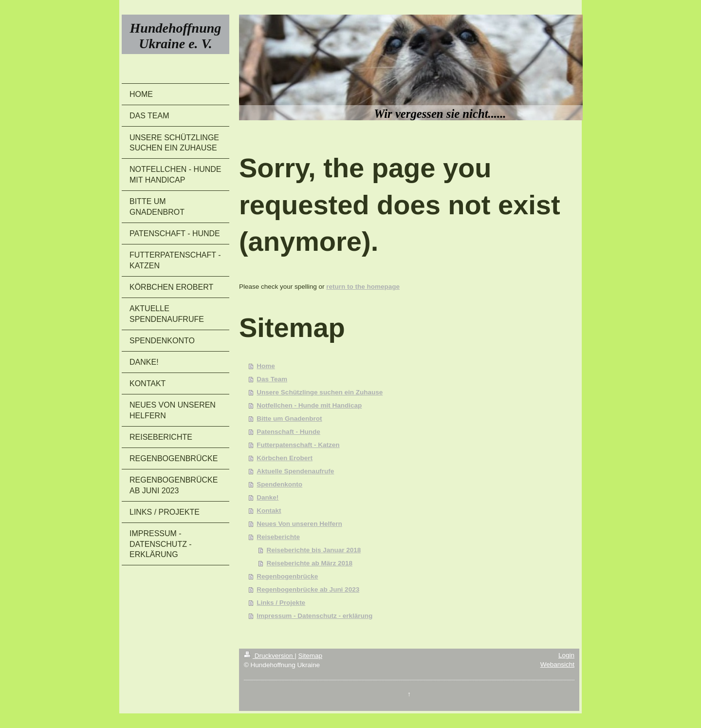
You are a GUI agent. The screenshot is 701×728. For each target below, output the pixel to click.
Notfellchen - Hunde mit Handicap (309, 405)
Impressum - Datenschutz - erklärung (314, 616)
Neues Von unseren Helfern (299, 524)
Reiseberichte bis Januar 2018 (314, 550)
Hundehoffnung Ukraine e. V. (176, 36)
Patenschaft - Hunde (288, 432)
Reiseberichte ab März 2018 (310, 563)
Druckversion (269, 656)
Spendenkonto (279, 484)
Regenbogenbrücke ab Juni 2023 (308, 589)
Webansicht (557, 664)
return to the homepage (363, 287)
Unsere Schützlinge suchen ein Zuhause (320, 392)
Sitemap (310, 656)
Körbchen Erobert (285, 458)
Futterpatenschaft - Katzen (298, 445)
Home (266, 366)
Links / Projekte (281, 603)
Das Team (272, 379)
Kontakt (269, 511)
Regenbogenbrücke (287, 576)
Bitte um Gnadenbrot (289, 419)
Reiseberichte (278, 537)
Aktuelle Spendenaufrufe (295, 471)
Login (566, 655)
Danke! (267, 497)
